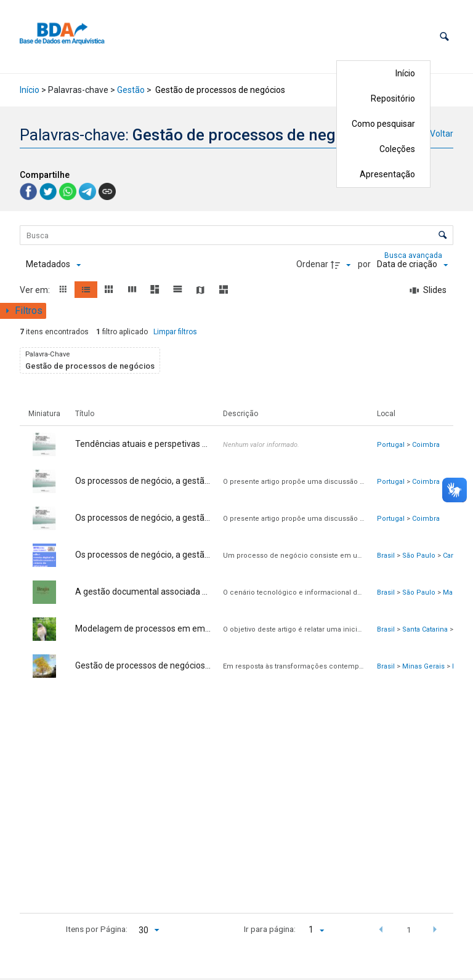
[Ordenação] (412, 265)
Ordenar (312, 264)
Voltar (442, 134)
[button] (444, 37)
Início (405, 73)
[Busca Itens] (236, 235)
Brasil (386, 556)
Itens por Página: (97, 929)
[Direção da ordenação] (342, 265)
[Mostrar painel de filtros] (23, 311)
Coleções (397, 149)
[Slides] (429, 291)
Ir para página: (270, 929)
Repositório (393, 98)
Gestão (131, 90)
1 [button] (409, 930)
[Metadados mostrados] (53, 265)
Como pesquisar (383, 124)
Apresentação (387, 174)
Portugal (391, 445)
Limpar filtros (175, 332)
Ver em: (36, 290)
